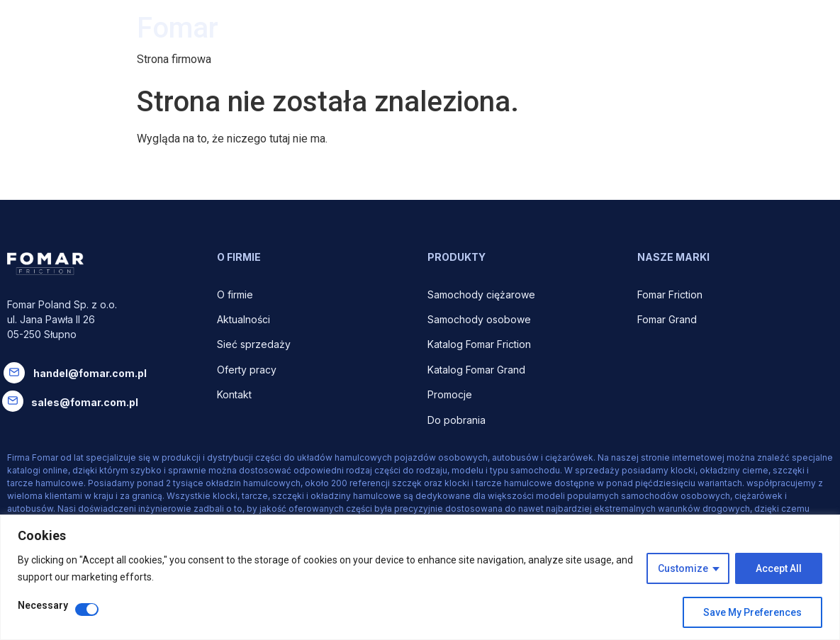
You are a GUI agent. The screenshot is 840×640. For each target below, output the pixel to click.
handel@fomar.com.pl (90, 373)
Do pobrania (458, 420)
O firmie (236, 294)
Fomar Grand (667, 319)
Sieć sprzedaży (254, 344)
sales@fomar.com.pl (85, 402)
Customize (683, 568)
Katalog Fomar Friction (479, 344)
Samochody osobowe (481, 319)
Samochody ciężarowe (481, 294)
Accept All (779, 568)
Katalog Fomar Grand (476, 370)
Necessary (43, 606)
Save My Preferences (752, 612)
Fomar (178, 28)
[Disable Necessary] (87, 610)
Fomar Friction (670, 294)
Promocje (450, 394)
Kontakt (234, 394)
